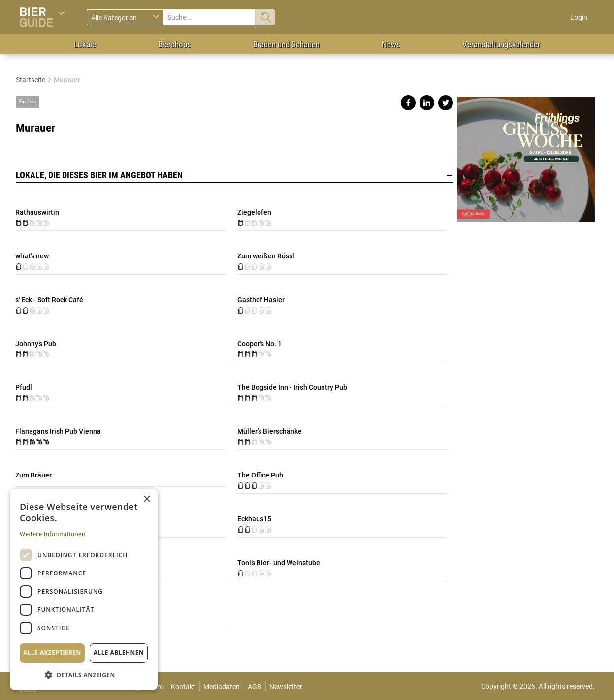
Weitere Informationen (53, 534)
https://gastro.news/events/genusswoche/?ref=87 (526, 156)
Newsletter (286, 687)
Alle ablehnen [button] (119, 652)
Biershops (175, 44)
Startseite (31, 80)
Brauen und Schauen (286, 44)
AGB (255, 687)
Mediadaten (222, 687)
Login (579, 17)
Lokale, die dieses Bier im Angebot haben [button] (234, 175)
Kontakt (183, 687)
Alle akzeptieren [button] (52, 652)
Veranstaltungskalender (501, 44)
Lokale (85, 44)
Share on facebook (408, 103)
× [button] (146, 499)
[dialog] (84, 589)
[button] (84, 675)
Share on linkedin (427, 103)
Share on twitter (446, 103)
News (391, 44)
